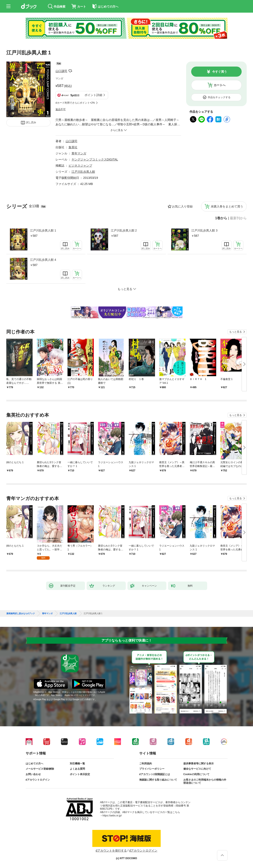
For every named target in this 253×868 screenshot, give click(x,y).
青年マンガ (79, 153)
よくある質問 (77, 769)
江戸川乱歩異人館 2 (124, 230)
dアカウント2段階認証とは (155, 774)
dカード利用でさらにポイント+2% (75, 103)
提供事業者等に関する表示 (199, 764)
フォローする (70, 71)
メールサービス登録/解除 (40, 769)
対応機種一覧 (77, 764)
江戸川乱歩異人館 (83, 172)
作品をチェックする (219, 97)
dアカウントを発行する (111, 851)
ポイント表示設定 (80, 774)
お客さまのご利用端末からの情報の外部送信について (205, 781)
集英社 (73, 147)
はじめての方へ (34, 764)
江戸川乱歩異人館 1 (43, 230)
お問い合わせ (33, 774)
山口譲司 (61, 71)
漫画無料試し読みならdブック (21, 614)
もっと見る (236, 332)
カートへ (220, 85)
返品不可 (61, 109)
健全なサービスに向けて (197, 769)
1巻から (221, 218)
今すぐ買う (220, 72)
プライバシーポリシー (152, 769)
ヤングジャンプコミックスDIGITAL (95, 159)
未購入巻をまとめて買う (227, 206)
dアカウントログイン (38, 780)
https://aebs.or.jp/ (112, 816)
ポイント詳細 (93, 95)
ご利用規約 (146, 764)
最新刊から (238, 218)
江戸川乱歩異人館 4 (43, 260)
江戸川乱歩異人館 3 (204, 230)
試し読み (31, 122)
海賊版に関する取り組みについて (158, 780)
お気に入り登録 (182, 206)
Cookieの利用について (196, 774)
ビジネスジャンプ (80, 166)
